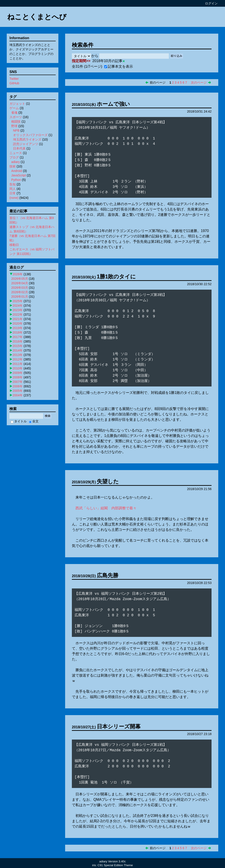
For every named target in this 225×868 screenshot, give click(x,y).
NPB (16, 130)
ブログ (14, 157)
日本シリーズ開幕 (119, 726)
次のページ (199, 82)
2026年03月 (20, 288)
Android (17, 171)
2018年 (18, 332)
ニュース (16, 153)
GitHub (14, 83)
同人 (13, 189)
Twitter (14, 79)
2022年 (18, 315)
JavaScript (19, 175)
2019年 (18, 328)
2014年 (18, 350)
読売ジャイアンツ (26, 144)
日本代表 (19, 148)
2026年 (18, 274)
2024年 (18, 306)
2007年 (18, 382)
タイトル (19, 421)
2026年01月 (20, 297)
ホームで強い (113, 104)
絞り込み (176, 56)
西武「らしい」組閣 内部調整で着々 (106, 508)
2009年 (18, 373)
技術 (13, 166)
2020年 (18, 323)
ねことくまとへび (37, 17)
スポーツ (16, 117)
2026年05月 (20, 279)
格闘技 (16, 122)
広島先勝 (108, 575)
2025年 (18, 301)
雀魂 (14, 113)
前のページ (158, 82)
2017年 (18, 337)
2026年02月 (20, 292)
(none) (14, 198)
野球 (14, 126)
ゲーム (14, 108)
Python (16, 180)
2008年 (18, 377)
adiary (15, 162)
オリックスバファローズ (30, 135)
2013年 (18, 355)
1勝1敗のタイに (116, 277)
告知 (13, 184)
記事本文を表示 (119, 66)
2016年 (18, 341)
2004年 (18, 395)
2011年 (18, 364)
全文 (34, 421)
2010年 (18, 368)
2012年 (18, 359)
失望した (108, 481)
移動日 (14, 245)
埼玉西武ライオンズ (27, 139)
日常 (13, 193)
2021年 (18, 319)
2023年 (18, 310)
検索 (48, 416)
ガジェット (17, 104)
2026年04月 (20, 283)
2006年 (18, 386)
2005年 (18, 391)
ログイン (211, 3)
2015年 (18, 346)
